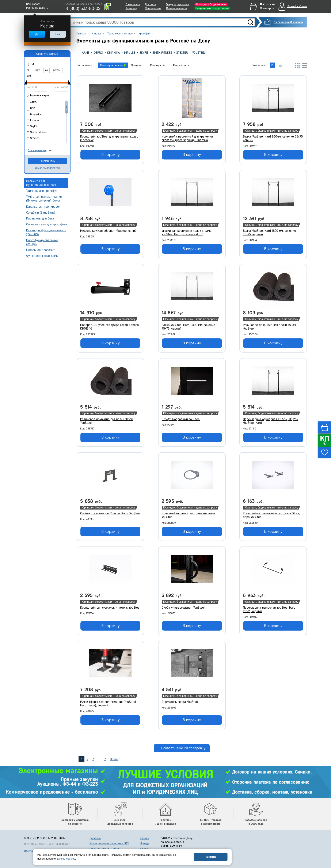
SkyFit (144, 53)
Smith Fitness (162, 53)
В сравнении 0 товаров (288, 22)
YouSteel (199, 53)
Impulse (130, 53)
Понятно (211, 857)
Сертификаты (153, 8)
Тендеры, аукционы (178, 4)
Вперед (115, 759)
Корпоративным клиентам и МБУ (109, 843)
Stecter (182, 53)
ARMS (86, 53)
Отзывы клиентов (176, 8)
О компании (133, 4)
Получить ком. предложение (212, 8)
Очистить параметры (47, 168)
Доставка (151, 4)
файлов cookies (66, 859)
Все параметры (37, 150)
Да (37, 34)
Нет (58, 34)
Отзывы (145, 838)
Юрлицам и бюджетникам (211, 4)
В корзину (111, 155)
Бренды (145, 843)
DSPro (98, 53)
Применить (47, 161)
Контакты (131, 8)
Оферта (28, 851)
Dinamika (114, 53)
